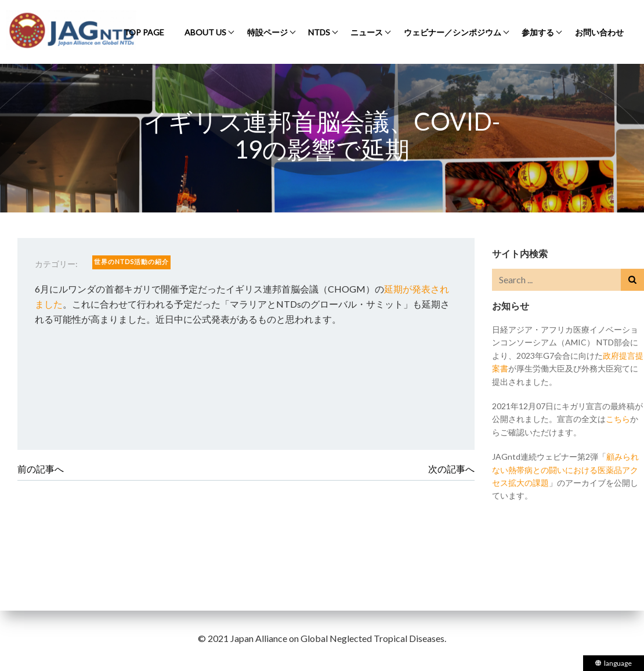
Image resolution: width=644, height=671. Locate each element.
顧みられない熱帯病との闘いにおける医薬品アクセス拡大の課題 (565, 470)
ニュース (367, 32)
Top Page (144, 32)
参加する (538, 32)
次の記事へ (451, 469)
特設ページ (267, 32)
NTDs (319, 32)
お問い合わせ (599, 32)
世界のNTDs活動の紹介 (131, 261)
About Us (205, 32)
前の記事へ (41, 469)
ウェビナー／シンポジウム (453, 32)
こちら (618, 419)
